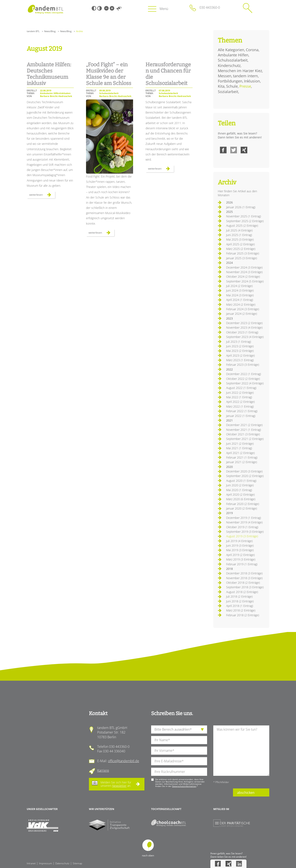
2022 (229, 369)
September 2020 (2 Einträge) (245, 476)
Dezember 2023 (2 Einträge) (244, 323)
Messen (225, 76)
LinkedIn (239, 864)
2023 (229, 318)
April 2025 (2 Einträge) (240, 244)
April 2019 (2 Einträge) (240, 555)
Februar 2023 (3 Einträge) (243, 365)
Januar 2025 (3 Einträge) (242, 258)
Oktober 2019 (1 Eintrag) (242, 527)
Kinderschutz (229, 65)
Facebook (223, 150)
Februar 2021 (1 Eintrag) (242, 457)
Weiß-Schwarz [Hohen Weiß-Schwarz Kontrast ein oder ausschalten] (99, 8)
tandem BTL (33, 31)
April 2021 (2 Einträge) (240, 453)
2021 (229, 420)
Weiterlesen (42, 196)
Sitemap (77, 863)
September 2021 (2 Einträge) (245, 439)
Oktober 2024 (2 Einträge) (243, 277)
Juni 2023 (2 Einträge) (240, 346)
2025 (229, 212)
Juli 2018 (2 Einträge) (239, 596)
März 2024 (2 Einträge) (241, 304)
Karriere (103, 770)
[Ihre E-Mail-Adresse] (179, 761)
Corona (252, 50)
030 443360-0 (210, 7)
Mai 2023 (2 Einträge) (240, 351)
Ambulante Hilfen (233, 55)
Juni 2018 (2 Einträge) (240, 601)
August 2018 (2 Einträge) (242, 592)
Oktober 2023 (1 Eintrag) (242, 332)
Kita (221, 86)
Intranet (31, 863)
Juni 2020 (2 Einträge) (240, 485)
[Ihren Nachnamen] (179, 740)
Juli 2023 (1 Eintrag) (239, 342)
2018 (229, 569)
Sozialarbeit (228, 92)
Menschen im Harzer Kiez (240, 71)
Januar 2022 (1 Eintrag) (241, 416)
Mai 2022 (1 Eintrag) (239, 397)
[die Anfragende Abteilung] (179, 729)
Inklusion (252, 81)
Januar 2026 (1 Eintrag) (241, 207)
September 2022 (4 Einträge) (245, 383)
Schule (232, 86)
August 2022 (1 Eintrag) (241, 388)
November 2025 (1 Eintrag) (244, 216)
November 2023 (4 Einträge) (244, 327)
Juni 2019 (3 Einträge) (240, 545)
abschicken (246, 793)
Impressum (45, 863)
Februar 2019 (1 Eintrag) (242, 564)
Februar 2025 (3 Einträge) (243, 253)
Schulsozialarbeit (233, 60)
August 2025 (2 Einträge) (242, 226)
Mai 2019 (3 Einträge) (240, 550)
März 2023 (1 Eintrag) (240, 360)
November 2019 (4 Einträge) (244, 522)
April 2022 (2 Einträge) (240, 402)
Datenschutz (62, 863)
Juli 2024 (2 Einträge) (239, 286)
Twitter (234, 150)
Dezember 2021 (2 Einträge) (244, 425)
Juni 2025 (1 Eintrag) (239, 235)
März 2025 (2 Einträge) (241, 249)
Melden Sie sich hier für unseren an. (116, 784)
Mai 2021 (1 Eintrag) (239, 448)
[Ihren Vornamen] (179, 751)
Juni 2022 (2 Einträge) (240, 393)
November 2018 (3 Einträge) (244, 578)
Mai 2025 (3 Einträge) (240, 239)
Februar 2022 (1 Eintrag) (242, 411)
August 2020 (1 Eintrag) (241, 481)
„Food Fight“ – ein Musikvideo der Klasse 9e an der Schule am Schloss (109, 74)
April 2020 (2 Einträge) (240, 495)
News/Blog (50, 31)
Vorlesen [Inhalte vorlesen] (119, 8)
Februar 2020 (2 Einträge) (243, 504)
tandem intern (245, 76)
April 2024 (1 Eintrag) (240, 300)
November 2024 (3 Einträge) (244, 272)
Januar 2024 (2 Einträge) (242, 314)
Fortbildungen (230, 81)
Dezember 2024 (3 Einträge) (244, 267)
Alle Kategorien (231, 50)
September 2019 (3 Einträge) (245, 532)
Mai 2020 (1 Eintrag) (239, 490)
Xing (244, 150)
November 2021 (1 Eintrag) (244, 430)
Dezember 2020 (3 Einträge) (244, 471)
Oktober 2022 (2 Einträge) (243, 379)
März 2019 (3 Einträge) (241, 559)
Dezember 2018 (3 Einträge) (244, 573)
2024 (229, 263)
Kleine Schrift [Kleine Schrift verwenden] (106, 8)
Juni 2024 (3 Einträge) (240, 290)
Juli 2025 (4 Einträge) (239, 230)
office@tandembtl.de (124, 761)
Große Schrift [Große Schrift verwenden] (112, 8)
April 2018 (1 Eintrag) (240, 606)
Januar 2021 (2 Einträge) (242, 462)
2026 (229, 202)
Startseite (45, 9)
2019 (229, 513)
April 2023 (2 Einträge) (240, 355)
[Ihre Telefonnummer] (179, 772)
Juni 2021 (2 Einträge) (240, 444)
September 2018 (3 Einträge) (245, 587)
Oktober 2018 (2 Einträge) (243, 583)
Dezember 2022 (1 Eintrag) (244, 374)
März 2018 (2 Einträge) (241, 610)
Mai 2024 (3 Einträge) (240, 295)
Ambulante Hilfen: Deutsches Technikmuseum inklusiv (49, 74)
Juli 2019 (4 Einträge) (239, 541)
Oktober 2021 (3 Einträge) (243, 434)
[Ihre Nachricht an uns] (241, 751)
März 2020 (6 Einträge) (241, 499)
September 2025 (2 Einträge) (245, 221)
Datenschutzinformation (184, 786)
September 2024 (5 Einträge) (245, 281)
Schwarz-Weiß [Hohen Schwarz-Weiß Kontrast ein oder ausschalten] (94, 8)
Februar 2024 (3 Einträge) (243, 309)
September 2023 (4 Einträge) (245, 337)
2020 (229, 467)
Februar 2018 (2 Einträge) (243, 615)
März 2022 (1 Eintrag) (240, 406)
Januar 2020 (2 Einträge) (242, 508)
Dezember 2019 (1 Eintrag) (244, 518)
